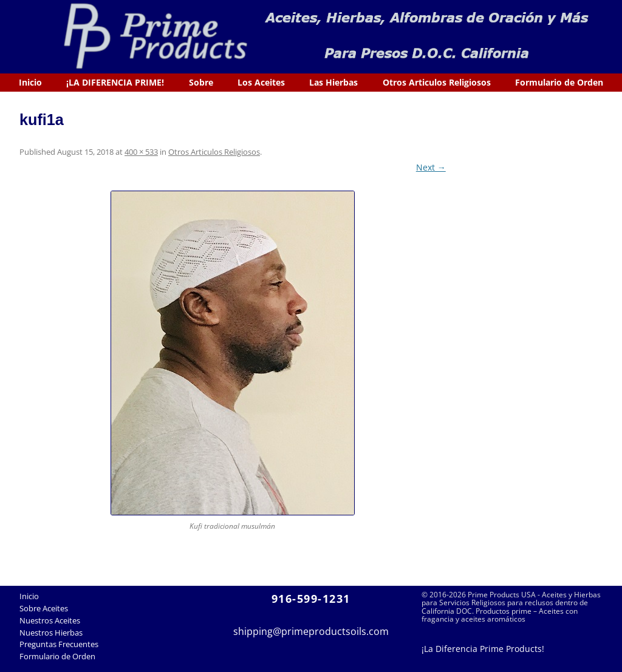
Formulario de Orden (559, 82)
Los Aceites (261, 82)
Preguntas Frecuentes (59, 644)
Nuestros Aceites (50, 620)
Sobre (201, 82)
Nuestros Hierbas (51, 633)
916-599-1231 (311, 599)
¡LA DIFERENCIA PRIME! (115, 82)
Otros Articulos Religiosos (437, 82)
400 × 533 (141, 152)
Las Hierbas (333, 82)
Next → (431, 167)
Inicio (30, 82)
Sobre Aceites (44, 608)
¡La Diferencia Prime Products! (483, 649)
